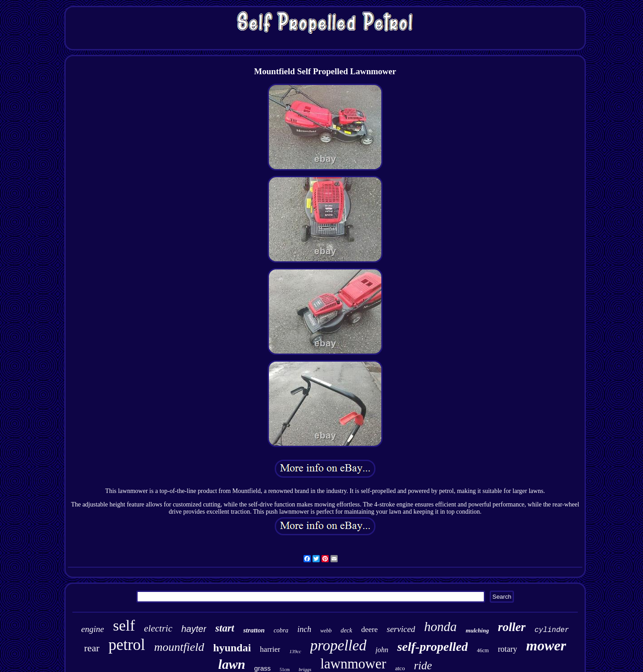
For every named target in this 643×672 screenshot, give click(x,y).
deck (347, 630)
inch (304, 629)
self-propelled (432, 647)
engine (93, 629)
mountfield (179, 647)
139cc (295, 651)
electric (158, 628)
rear (92, 648)
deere (369, 629)
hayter (194, 629)
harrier (270, 649)
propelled (338, 645)
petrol (127, 645)
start (225, 628)
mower (546, 645)
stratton (254, 630)
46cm (483, 650)
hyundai (232, 648)
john (382, 650)
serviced (401, 629)
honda (440, 627)
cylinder (552, 630)
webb (326, 631)
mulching (477, 630)
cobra (281, 630)
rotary (507, 649)
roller (512, 627)
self (124, 625)
